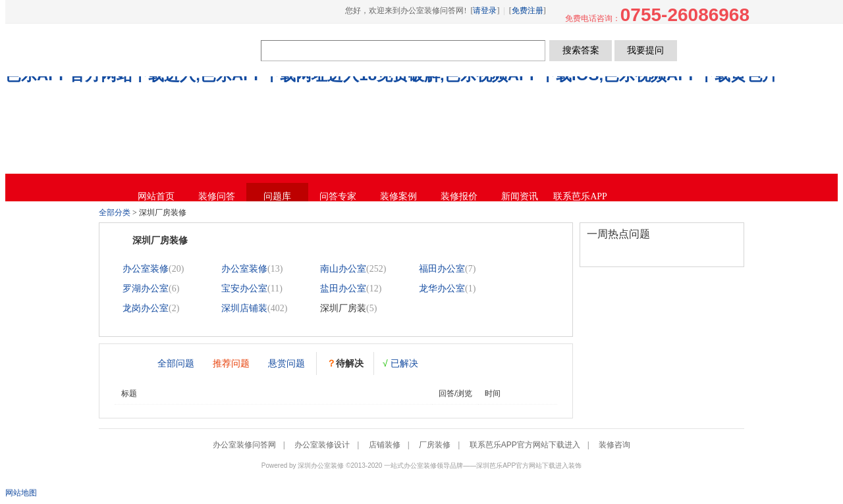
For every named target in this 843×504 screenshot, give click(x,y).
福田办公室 (442, 269)
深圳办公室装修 (321, 466)
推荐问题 (231, 363)
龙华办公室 (442, 289)
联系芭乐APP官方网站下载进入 (525, 445)
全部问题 (176, 363)
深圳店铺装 (244, 308)
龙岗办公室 (146, 308)
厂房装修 (435, 445)
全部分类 (115, 213)
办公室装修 (146, 269)
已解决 (400, 363)
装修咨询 (614, 445)
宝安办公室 (244, 289)
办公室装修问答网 (182, 50)
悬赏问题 (286, 363)
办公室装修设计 (322, 445)
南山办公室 (343, 269)
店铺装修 (385, 445)
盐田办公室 (343, 289)
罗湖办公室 (146, 289)
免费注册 (528, 11)
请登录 (485, 11)
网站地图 (21, 493)
